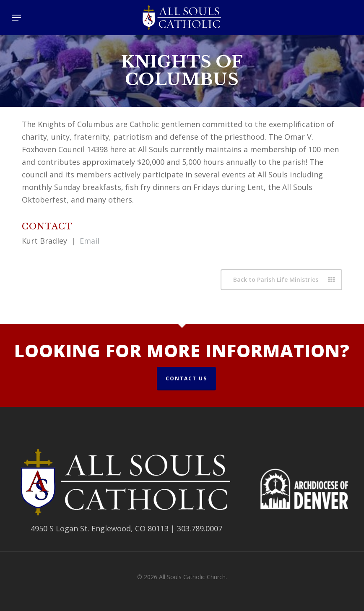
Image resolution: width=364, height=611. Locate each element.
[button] (16, 18)
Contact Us (186, 378)
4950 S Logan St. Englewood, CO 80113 (100, 528)
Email (90, 241)
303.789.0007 (200, 528)
